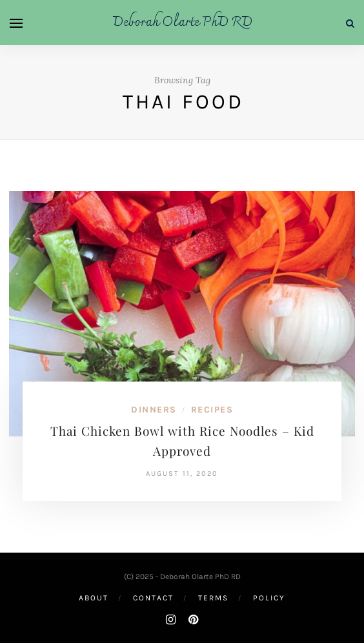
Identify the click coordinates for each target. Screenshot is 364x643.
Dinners (154, 410)
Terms (213, 598)
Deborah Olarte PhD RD (182, 23)
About (94, 598)
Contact (153, 598)
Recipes (212, 410)
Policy (269, 598)
